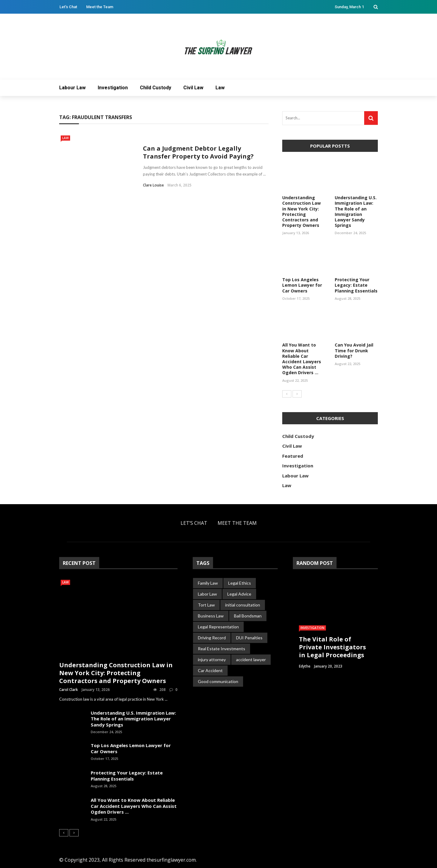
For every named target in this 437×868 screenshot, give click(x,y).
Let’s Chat (68, 7)
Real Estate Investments (222, 649)
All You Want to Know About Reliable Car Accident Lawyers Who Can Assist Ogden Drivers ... (302, 359)
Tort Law (206, 605)
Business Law (211, 616)
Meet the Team (100, 7)
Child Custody (156, 88)
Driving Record (212, 638)
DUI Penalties (249, 638)
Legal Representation (218, 627)
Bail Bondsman (248, 616)
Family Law (208, 583)
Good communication (218, 681)
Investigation (113, 88)
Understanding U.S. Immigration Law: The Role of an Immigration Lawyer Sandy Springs (356, 211)
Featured (293, 456)
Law (220, 88)
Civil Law (193, 88)
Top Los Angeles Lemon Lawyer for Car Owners (302, 285)
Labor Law (207, 594)
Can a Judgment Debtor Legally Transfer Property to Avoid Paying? (198, 152)
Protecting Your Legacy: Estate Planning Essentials (356, 285)
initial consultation (243, 605)
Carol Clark (69, 690)
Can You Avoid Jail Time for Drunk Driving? (354, 350)
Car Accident (210, 670)
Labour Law (72, 88)
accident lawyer (251, 660)
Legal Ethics (240, 583)
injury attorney (212, 660)
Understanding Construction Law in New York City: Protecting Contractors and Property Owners (301, 211)
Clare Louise (153, 185)
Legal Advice (239, 594)
